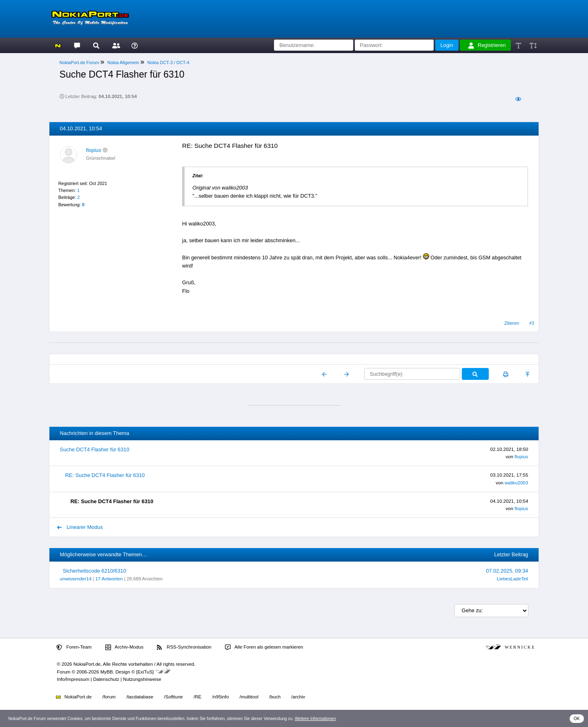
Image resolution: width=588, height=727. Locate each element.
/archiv (298, 697)
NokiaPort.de (74, 697)
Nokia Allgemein (123, 62)
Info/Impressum (73, 679)
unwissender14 (76, 579)
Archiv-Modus (125, 647)
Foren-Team (74, 647)
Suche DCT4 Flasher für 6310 (95, 449)
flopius (94, 150)
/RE (197, 697)
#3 (532, 323)
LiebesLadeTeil (513, 579)
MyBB (107, 672)
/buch (275, 697)
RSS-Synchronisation (184, 647)
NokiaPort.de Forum (79, 62)
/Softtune (174, 697)
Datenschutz (106, 679)
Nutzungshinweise (142, 679)
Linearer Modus (80, 527)
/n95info (220, 697)
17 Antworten (109, 579)
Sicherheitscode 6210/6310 (95, 571)
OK (577, 719)
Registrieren (487, 45)
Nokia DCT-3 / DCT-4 (168, 62)
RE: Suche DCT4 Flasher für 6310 (105, 475)
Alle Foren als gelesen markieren (264, 647)
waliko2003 (517, 483)
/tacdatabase (140, 697)
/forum (109, 697)
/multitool (249, 697)
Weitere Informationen (315, 719)
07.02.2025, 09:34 (507, 571)
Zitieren (512, 323)
